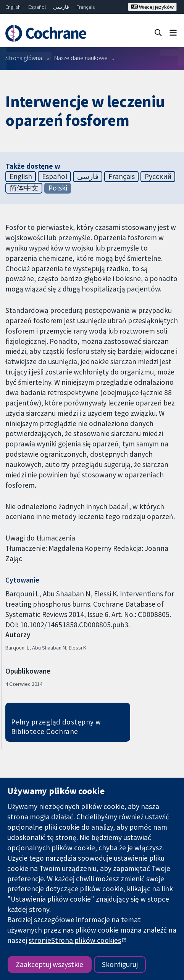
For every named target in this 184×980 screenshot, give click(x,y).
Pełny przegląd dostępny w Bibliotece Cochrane (56, 727)
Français (86, 7)
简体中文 (24, 188)
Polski (58, 188)
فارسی (61, 7)
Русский (158, 176)
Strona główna (24, 58)
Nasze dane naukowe (81, 58)
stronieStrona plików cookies (75, 940)
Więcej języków (152, 7)
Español (37, 7)
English (13, 7)
